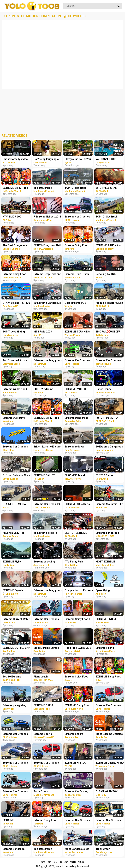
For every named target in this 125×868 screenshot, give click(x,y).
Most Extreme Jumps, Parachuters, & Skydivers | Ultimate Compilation (47, 648)
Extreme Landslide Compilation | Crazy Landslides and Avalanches (14, 849)
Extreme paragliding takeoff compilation (15, 706)
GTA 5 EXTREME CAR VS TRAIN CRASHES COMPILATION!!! (15, 504)
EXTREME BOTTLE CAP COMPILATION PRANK (16, 648)
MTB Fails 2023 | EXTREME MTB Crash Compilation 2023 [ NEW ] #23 (46, 332)
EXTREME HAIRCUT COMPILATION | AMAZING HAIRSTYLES (78, 763)
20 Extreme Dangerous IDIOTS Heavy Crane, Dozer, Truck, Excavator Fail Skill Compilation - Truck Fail (48, 303)
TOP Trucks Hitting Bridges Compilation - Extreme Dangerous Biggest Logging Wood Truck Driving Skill (16, 332)
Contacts (70, 862)
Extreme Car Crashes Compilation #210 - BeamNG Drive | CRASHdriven (15, 763)
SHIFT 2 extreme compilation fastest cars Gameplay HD (45, 389)
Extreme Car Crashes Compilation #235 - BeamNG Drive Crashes (48, 619)
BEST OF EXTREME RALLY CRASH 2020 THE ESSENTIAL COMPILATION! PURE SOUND (77, 533)
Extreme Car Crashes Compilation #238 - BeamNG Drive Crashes (17, 792)
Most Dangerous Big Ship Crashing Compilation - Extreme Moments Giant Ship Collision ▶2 (78, 849)
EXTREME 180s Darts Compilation (77, 504)
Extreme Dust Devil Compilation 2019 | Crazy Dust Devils (14, 418)
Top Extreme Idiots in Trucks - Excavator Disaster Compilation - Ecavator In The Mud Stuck (16, 361)
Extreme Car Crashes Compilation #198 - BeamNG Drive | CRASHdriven (77, 217)
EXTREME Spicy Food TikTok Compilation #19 (17, 188)
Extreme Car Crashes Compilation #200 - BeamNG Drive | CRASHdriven (77, 361)
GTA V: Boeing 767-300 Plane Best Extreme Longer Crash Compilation (16, 303)
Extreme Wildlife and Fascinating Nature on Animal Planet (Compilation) (16, 389)
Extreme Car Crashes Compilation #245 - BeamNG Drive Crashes (17, 734)
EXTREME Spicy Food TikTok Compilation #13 (48, 418)
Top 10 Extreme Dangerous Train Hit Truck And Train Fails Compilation (46, 188)
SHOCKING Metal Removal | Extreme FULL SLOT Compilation (79, 476)
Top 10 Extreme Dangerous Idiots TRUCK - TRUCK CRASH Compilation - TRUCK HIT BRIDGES (17, 677)
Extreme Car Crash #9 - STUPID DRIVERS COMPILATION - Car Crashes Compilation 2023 (48, 504)
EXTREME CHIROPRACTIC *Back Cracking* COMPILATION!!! (16, 820)
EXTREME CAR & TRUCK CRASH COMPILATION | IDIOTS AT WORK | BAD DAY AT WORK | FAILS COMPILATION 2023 (47, 706)
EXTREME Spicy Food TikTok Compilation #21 (79, 706)
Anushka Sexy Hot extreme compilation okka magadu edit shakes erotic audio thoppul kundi (15, 533)
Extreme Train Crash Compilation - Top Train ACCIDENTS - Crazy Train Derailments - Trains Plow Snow (79, 274)
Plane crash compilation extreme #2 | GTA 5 (48, 677)
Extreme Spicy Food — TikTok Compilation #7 (16, 274)
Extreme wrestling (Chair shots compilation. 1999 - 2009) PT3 (45, 562)
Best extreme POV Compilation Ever (75, 303)
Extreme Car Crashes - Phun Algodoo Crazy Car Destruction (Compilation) (16, 447)
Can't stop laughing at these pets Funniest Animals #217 (47, 159)
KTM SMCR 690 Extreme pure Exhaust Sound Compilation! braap (15, 217)
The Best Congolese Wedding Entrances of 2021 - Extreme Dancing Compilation (17, 246)
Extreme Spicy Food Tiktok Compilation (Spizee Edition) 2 (77, 246)
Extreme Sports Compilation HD (43, 734)
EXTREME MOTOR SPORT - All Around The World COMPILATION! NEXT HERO (79, 389)
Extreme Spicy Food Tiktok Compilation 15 (47, 820)
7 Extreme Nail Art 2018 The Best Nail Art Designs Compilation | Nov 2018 (47, 217)
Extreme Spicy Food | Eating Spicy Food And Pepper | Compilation (78, 619)
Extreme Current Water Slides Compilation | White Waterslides (16, 619)
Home (43, 862)
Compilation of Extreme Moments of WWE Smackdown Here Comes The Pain (79, 591)
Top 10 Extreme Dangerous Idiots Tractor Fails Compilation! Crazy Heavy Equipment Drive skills (47, 849)
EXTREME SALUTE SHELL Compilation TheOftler (45, 476)
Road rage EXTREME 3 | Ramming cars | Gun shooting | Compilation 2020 (79, 648)
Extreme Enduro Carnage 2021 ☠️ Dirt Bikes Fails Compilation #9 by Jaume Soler (79, 734)
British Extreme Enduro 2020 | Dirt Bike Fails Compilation (47, 447)
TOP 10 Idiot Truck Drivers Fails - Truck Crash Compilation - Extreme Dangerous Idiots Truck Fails (77, 188)
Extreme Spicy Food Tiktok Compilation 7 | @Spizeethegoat (78, 677)
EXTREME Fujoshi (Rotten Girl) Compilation (13, 591)
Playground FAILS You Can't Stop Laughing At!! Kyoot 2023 (79, 159)
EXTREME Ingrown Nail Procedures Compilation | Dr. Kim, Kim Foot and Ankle (47, 246)
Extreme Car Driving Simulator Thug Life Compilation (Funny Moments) (77, 792)
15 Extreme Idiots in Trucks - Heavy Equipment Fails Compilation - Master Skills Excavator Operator (46, 533)
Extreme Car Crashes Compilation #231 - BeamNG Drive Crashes (48, 763)
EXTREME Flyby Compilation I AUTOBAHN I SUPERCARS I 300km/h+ (12, 562)
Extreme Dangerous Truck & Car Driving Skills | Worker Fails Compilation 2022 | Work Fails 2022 (77, 418)
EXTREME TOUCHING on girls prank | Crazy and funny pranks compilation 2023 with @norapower (78, 332)
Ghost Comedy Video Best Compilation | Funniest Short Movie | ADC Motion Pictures (16, 159)
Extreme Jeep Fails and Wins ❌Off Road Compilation (47, 274)
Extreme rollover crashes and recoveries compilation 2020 (79, 447)
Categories (55, 862)
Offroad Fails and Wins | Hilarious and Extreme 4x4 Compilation (16, 476)
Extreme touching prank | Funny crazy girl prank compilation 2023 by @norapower (48, 361)
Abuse (81, 862)
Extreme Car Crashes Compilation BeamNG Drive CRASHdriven (77, 820)
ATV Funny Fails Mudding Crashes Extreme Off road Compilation (75, 562)
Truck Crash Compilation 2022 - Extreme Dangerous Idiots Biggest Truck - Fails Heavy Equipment (47, 792)
